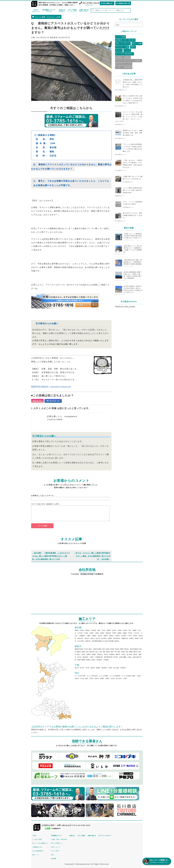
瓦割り (133, 47)
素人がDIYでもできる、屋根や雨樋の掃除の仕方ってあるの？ (133, 215)
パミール (127, 50)
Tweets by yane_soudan (125, 306)
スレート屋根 (40, 17)
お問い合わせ (84, 11)
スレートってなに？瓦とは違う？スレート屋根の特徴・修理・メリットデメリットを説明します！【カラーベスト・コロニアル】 (129, 117)
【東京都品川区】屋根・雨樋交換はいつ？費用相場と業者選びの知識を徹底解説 (133, 262)
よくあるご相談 (38, 838)
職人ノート (37, 854)
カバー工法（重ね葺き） (125, 54)
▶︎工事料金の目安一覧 (123, 3)
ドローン (119, 50)
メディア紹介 (72, 11)
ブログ (36, 11)
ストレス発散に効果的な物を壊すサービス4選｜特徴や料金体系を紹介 (133, 190)
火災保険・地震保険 (123, 57)
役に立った (37, 401)
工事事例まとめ (38, 846)
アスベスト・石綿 (53, 17)
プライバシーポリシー (118, 835)
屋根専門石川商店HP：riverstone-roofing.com (53, 387)
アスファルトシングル (124, 64)
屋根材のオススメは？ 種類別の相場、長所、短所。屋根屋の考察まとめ (133, 133)
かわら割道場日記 (39, 850)
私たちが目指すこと (61, 842)
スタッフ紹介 (59, 850)
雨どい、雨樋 (137, 43)
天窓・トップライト (123, 43)
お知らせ (62, 11)
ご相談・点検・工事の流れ (63, 838)
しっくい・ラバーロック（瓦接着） (129, 61)
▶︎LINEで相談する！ (107, 3)
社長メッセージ (59, 846)
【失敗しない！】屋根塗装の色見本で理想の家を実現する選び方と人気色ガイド (133, 236)
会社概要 (57, 858)
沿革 (56, 854)
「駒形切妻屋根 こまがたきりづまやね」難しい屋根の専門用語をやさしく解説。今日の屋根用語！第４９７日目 (51, 556)
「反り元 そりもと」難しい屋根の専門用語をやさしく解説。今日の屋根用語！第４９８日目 (92, 556)
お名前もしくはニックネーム (42, 495)
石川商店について (49, 11)
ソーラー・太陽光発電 (124, 67)
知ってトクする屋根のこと (42, 842)
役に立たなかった (53, 401)
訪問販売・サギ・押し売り (125, 40)
